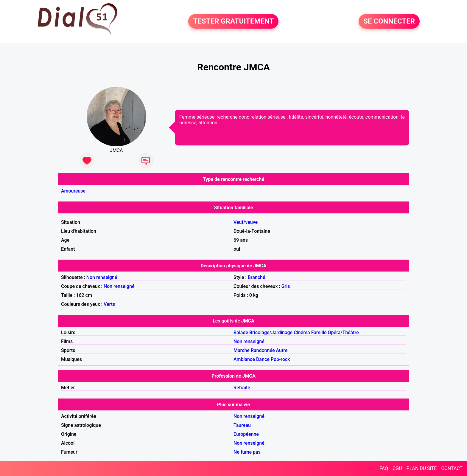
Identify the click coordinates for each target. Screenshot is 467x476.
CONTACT (452, 468)
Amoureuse (73, 191)
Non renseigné (102, 277)
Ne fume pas (247, 452)
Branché (257, 277)
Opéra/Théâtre (343, 332)
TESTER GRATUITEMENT (233, 21)
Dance (263, 359)
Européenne (246, 434)
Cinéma (302, 332)
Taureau (242, 425)
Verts (109, 304)
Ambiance (244, 359)
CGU (397, 468)
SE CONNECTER (389, 21)
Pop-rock (280, 359)
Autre (282, 350)
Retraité (242, 388)
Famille (319, 332)
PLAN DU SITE (422, 468)
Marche (242, 350)
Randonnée (263, 350)
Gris (286, 286)
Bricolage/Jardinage (271, 332)
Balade (241, 332)
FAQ (384, 468)
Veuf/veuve (246, 222)
